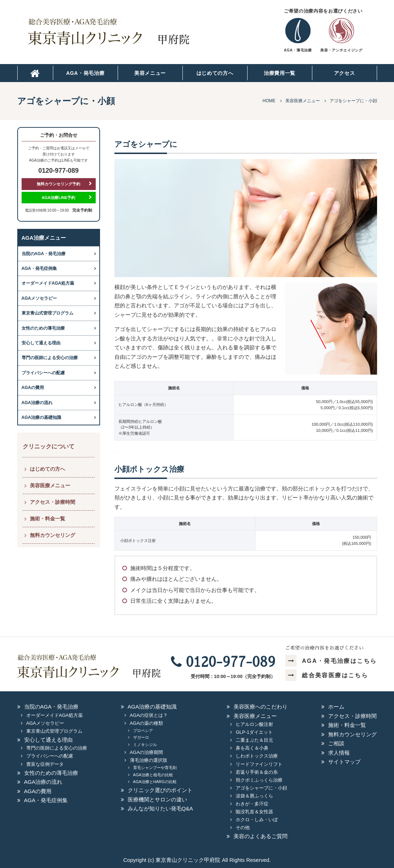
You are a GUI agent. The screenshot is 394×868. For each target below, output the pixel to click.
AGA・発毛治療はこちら (331, 661)
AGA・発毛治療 (85, 73)
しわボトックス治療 (257, 756)
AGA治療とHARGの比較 (155, 782)
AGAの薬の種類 (146, 723)
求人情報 (339, 753)
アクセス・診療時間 (53, 502)
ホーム (336, 707)
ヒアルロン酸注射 (254, 724)
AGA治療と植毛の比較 (153, 775)
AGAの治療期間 (146, 752)
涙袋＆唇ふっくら (254, 796)
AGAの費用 (33, 388)
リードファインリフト (259, 764)
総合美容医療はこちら (327, 675)
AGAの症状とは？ (149, 715)
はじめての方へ (215, 73)
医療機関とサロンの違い (157, 799)
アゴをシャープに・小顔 (261, 788)
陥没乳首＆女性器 (254, 812)
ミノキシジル (145, 745)
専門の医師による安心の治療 (50, 358)
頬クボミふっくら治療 (259, 780)
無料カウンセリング (53, 535)
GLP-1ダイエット (254, 732)
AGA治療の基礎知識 (42, 417)
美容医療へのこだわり (261, 707)
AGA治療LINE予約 (59, 198)
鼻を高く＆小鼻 (252, 748)
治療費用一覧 (280, 73)
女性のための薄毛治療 (43, 328)
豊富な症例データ (45, 764)
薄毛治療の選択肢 (149, 760)
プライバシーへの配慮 (43, 373)
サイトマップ (344, 762)
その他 (243, 828)
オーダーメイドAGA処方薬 (48, 283)
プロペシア (143, 731)
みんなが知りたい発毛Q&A (160, 808)
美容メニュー (150, 73)
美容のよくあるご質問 (261, 836)
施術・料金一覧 (47, 519)
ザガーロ (141, 737)
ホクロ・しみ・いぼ (257, 820)
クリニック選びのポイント (160, 790)
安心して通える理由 (41, 343)
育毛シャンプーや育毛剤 (155, 768)
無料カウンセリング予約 (58, 184)
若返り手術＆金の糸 (257, 772)
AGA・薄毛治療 (298, 50)
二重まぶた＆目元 (254, 740)
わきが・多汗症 (252, 804)
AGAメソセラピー (39, 298)
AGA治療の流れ (37, 403)
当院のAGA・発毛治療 (44, 254)
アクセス (345, 73)
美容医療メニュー (50, 485)
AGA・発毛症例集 (39, 268)
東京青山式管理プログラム (47, 313)
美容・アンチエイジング (341, 50)
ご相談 (336, 743)
